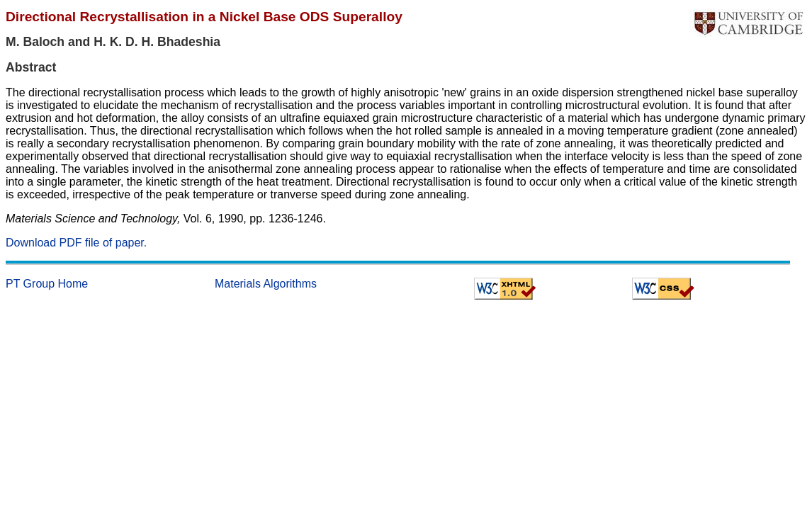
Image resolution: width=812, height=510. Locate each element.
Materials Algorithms (266, 284)
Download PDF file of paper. (76, 243)
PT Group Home (47, 284)
